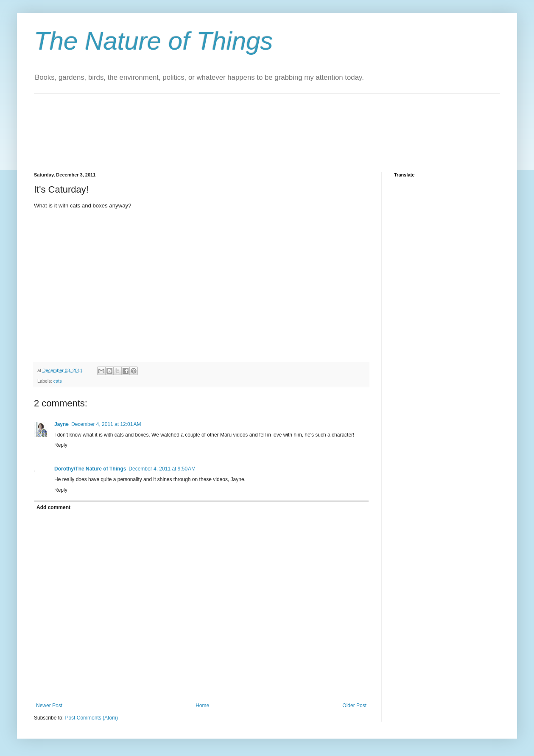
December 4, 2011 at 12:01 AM (106, 424)
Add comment (53, 507)
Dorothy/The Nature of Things (90, 469)
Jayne (62, 424)
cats (58, 381)
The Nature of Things (154, 41)
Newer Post (49, 706)
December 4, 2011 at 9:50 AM (162, 469)
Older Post (354, 706)
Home (202, 706)
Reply (61, 445)
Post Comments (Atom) (91, 718)
